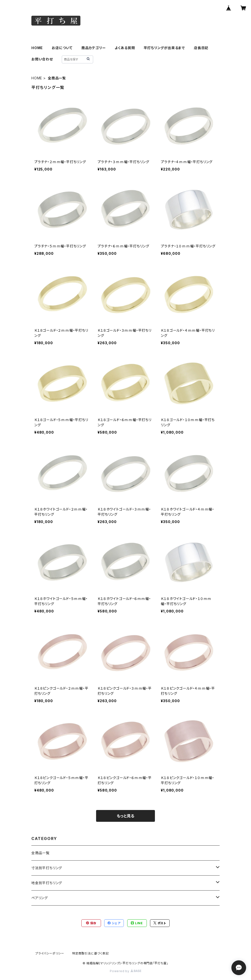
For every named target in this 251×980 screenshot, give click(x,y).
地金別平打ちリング (47, 883)
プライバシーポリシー (50, 953)
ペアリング (40, 898)
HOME (37, 48)
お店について (62, 48)
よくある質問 (125, 48)
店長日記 (201, 48)
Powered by (125, 971)
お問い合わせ (42, 59)
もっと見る (125, 816)
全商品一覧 (40, 853)
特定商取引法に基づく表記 (90, 953)
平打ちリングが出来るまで (164, 48)
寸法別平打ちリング (47, 868)
